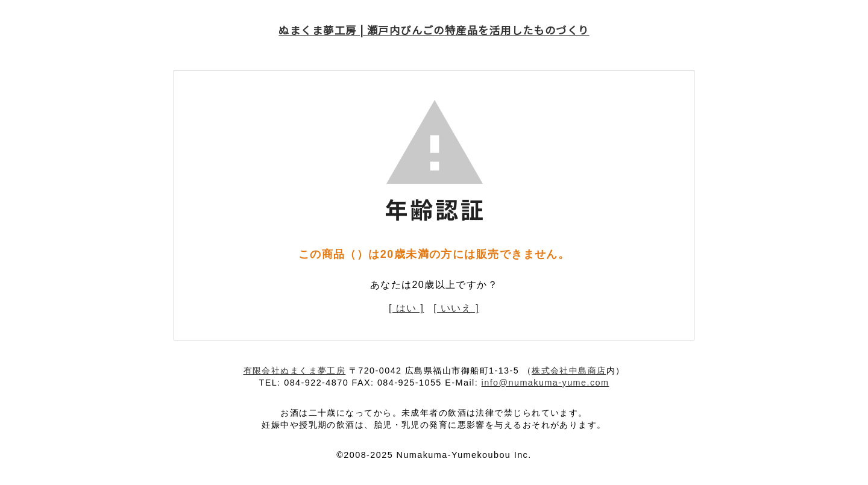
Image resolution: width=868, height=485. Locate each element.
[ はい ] (406, 308)
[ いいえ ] (456, 308)
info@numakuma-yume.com (546, 383)
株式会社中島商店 (569, 371)
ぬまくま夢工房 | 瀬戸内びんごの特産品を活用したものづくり (434, 30)
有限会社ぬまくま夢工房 (295, 371)
